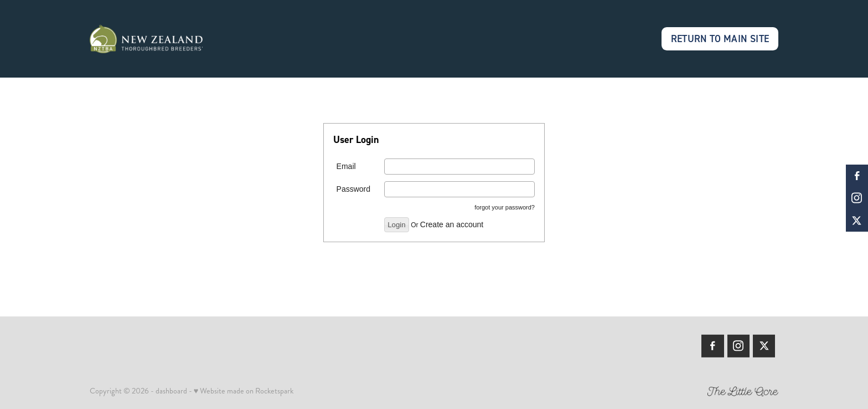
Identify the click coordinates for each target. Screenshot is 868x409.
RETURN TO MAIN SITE (720, 39)
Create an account (452, 224)
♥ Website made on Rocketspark (244, 391)
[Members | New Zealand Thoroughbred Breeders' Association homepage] (159, 39)
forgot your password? (505, 207)
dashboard (171, 391)
